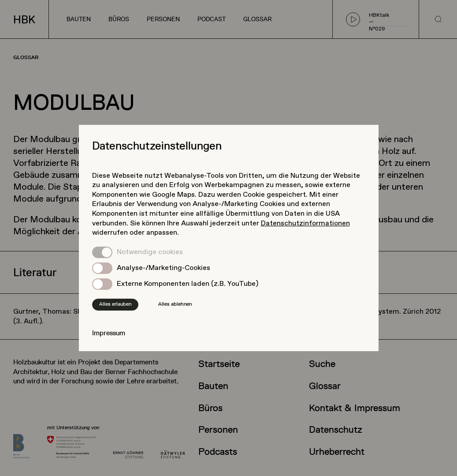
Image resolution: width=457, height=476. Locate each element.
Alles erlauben (115, 304)
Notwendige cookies (150, 252)
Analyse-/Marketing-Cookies (163, 268)
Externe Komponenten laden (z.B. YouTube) (188, 284)
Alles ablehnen (175, 304)
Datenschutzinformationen (305, 223)
